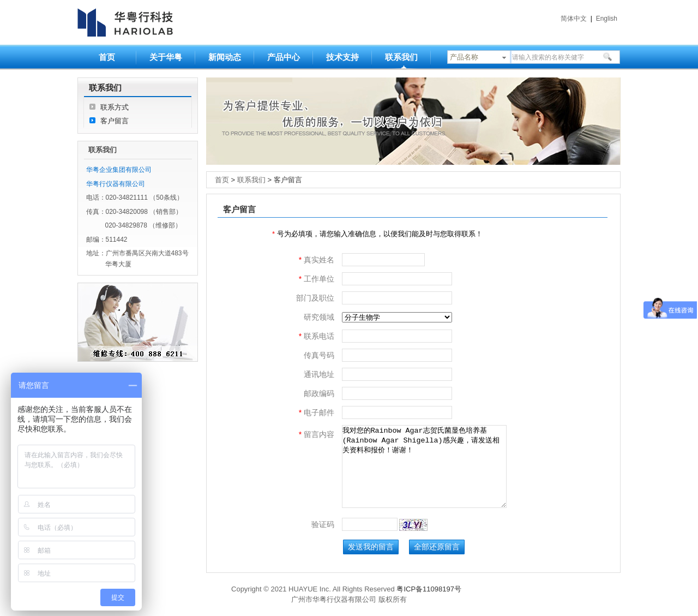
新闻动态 (225, 57)
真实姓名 (317, 260)
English (607, 19)
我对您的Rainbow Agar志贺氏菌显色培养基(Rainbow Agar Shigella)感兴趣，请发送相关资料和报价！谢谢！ (424, 467)
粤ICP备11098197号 (429, 589)
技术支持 (342, 57)
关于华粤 (166, 57)
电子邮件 (317, 412)
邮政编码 (319, 393)
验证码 (323, 524)
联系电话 (317, 336)
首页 (107, 57)
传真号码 (319, 355)
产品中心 (284, 57)
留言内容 (317, 434)
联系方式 (115, 107)
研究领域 (319, 317)
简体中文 (574, 19)
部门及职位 (315, 298)
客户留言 (115, 121)
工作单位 (317, 279)
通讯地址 (319, 374)
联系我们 (401, 57)
